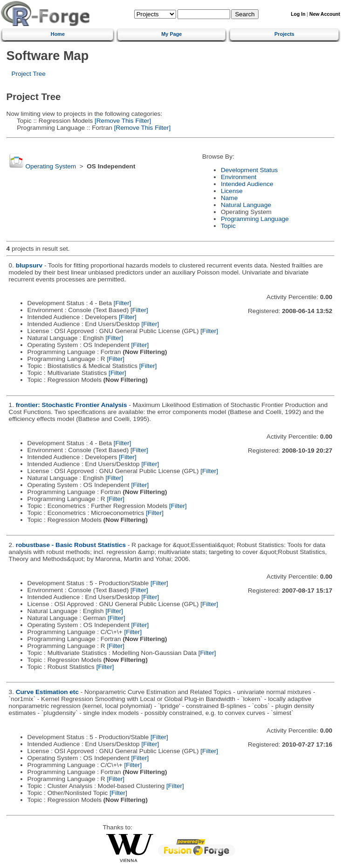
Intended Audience (247, 184)
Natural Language (246, 205)
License (232, 191)
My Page (171, 34)
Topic (228, 226)
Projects (284, 34)
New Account (325, 14)
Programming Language (255, 219)
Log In (298, 14)
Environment (239, 177)
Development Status (249, 170)
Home (58, 34)
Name (229, 198)
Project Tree (29, 74)
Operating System (51, 166)
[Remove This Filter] (122, 121)
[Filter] (123, 303)
